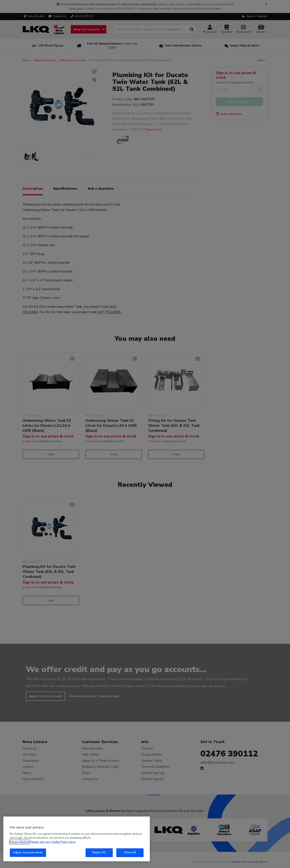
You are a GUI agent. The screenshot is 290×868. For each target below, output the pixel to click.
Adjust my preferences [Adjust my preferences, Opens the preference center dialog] (28, 853)
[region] (77, 839)
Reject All (99, 853)
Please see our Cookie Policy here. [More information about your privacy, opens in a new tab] (53, 842)
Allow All (130, 853)
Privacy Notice (19, 842)
